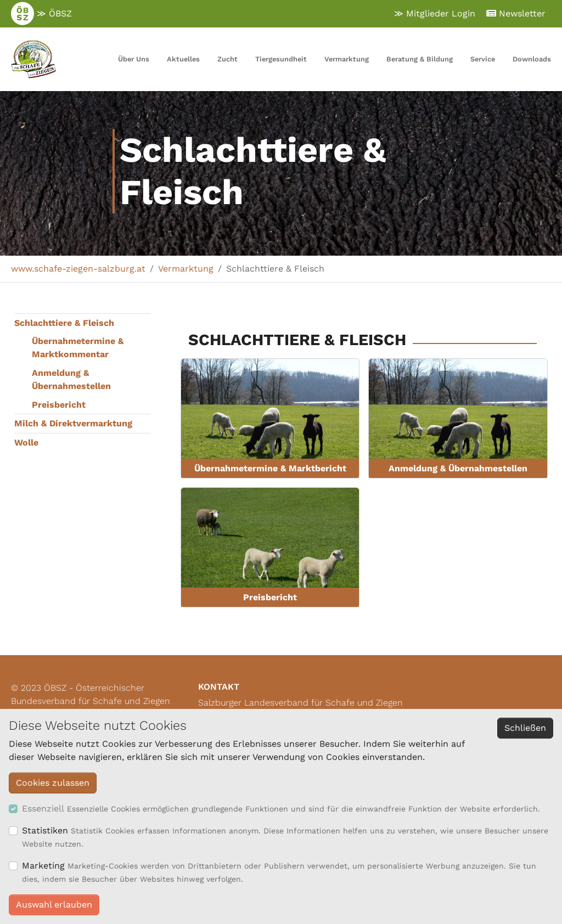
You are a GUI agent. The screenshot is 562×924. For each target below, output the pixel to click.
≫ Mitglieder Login (435, 13)
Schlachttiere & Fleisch (64, 323)
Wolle (26, 443)
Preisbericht (59, 405)
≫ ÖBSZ (41, 14)
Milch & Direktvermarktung (73, 423)
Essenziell (43, 809)
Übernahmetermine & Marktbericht (270, 468)
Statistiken (45, 830)
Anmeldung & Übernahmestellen (71, 379)
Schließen (525, 728)
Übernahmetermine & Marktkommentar (78, 348)
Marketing (43, 866)
